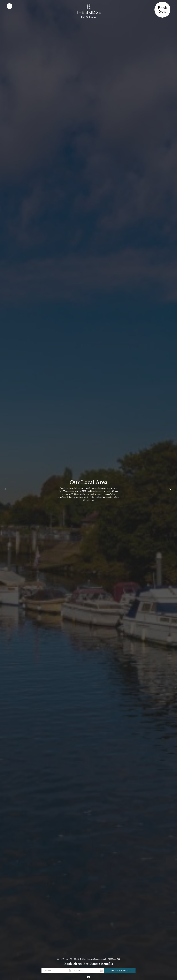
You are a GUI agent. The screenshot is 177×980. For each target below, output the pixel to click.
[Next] (171, 490)
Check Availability (120, 971)
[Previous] (6, 490)
